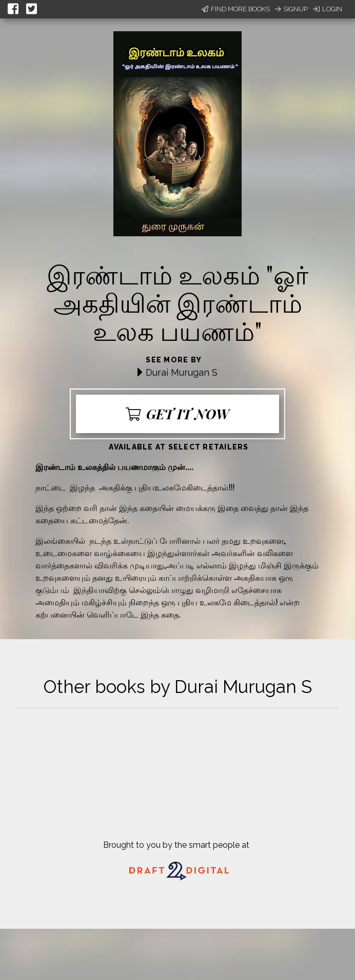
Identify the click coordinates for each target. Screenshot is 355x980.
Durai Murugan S (182, 372)
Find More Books (236, 9)
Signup (291, 9)
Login (328, 9)
